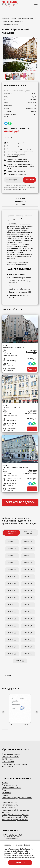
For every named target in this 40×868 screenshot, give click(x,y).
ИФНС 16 (28, 584)
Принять (20, 863)
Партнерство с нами (11, 788)
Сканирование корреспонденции (20, 149)
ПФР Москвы (8, 762)
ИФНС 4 (28, 549)
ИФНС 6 (28, 556)
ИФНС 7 (12, 563)
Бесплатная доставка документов (20, 152)
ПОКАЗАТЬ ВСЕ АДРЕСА (20, 502)
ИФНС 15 (12, 584)
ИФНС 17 (12, 591)
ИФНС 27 (12, 626)
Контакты (6, 793)
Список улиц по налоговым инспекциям (14, 765)
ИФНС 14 (28, 577)
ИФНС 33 (28, 640)
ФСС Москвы (8, 759)
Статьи (5, 795)
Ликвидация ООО (10, 802)
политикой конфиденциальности (15, 189)
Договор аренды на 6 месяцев (19, 143)
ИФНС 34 (12, 647)
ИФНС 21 (12, 605)
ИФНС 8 (28, 563)
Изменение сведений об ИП (15, 820)
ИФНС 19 (12, 598)
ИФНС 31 (12, 640)
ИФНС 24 (28, 612)
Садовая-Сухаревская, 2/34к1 (20, 466)
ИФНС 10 (28, 570)
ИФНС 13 (12, 577)
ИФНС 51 (20, 661)
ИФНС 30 (28, 633)
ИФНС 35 (28, 647)
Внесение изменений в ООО (15, 817)
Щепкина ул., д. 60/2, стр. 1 (20, 347)
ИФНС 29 (12, 633)
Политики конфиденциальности (17, 798)
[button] (2, 729)
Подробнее (32, 369)
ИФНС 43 (28, 654)
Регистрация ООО (10, 805)
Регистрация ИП (9, 807)
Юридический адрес (11, 754)
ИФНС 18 (28, 591)
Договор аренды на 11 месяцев (19, 146)
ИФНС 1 (12, 542)
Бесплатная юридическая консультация (17, 156)
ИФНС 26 (28, 619)
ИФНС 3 (12, 549)
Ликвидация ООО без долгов (15, 815)
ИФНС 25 (12, 619)
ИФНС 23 (12, 612)
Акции (5, 783)
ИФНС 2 (28, 542)
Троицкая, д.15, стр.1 (20, 407)
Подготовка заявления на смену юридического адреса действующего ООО (21, 167)
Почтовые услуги (10, 785)
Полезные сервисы (10, 757)
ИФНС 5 (12, 556)
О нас (4, 790)
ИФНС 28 (28, 626)
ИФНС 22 (28, 605)
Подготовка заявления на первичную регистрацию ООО (19, 161)
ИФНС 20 (28, 598)
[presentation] (3, 712)
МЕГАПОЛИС (10, 2)
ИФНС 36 (12, 654)
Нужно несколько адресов (17, 171)
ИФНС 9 (12, 570)
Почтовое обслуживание (17, 174)
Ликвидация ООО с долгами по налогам (16, 811)
